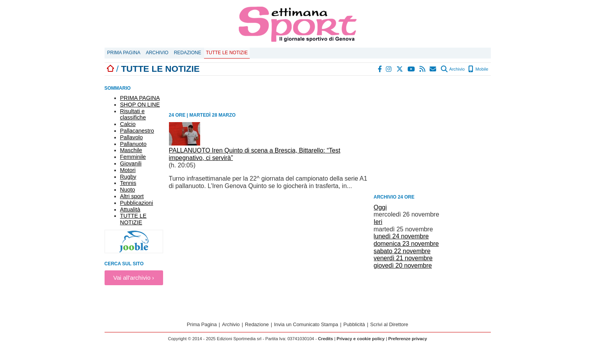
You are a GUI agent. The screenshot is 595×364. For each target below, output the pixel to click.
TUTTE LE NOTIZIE (133, 219)
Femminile (133, 157)
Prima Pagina (124, 53)
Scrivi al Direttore (389, 324)
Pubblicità (354, 324)
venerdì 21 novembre (403, 258)
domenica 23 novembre (406, 244)
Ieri (378, 222)
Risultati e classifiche (133, 115)
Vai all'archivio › (134, 278)
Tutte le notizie (227, 53)
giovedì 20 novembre (403, 265)
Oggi (380, 207)
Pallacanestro (137, 131)
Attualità (130, 210)
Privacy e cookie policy (361, 339)
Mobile (478, 69)
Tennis (128, 183)
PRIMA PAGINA (140, 98)
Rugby (128, 177)
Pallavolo (131, 137)
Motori (128, 170)
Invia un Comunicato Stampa (306, 324)
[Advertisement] (432, 136)
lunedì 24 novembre (401, 236)
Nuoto (128, 190)
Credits (326, 339)
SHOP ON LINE (140, 105)
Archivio (157, 53)
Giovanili (131, 163)
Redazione (188, 53)
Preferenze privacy (408, 339)
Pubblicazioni (137, 203)
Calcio (128, 124)
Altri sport (132, 196)
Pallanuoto (133, 144)
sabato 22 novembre (402, 251)
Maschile (131, 150)
